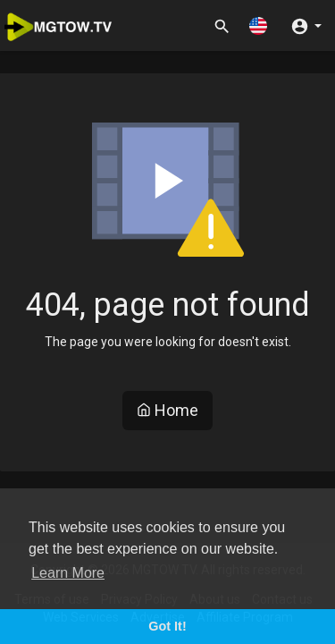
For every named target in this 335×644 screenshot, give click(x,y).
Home (167, 410)
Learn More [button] (68, 573)
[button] (258, 25)
